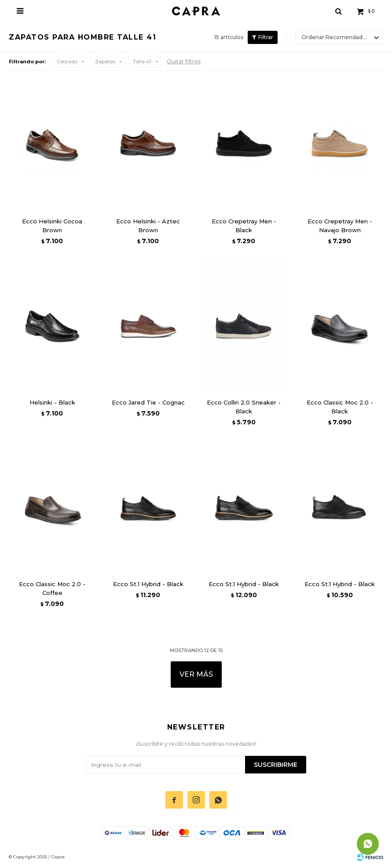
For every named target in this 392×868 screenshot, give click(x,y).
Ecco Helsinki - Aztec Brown (148, 226)
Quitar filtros (184, 61)
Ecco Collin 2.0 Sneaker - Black (244, 407)
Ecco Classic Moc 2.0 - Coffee (52, 588)
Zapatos (105, 62)
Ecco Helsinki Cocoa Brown (52, 226)
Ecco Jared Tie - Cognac (148, 402)
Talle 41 (142, 62)
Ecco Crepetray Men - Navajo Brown (340, 226)
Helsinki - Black (52, 402)
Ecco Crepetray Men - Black (244, 226)
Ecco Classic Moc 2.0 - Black (340, 407)
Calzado (67, 62)
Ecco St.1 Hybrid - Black (148, 584)
